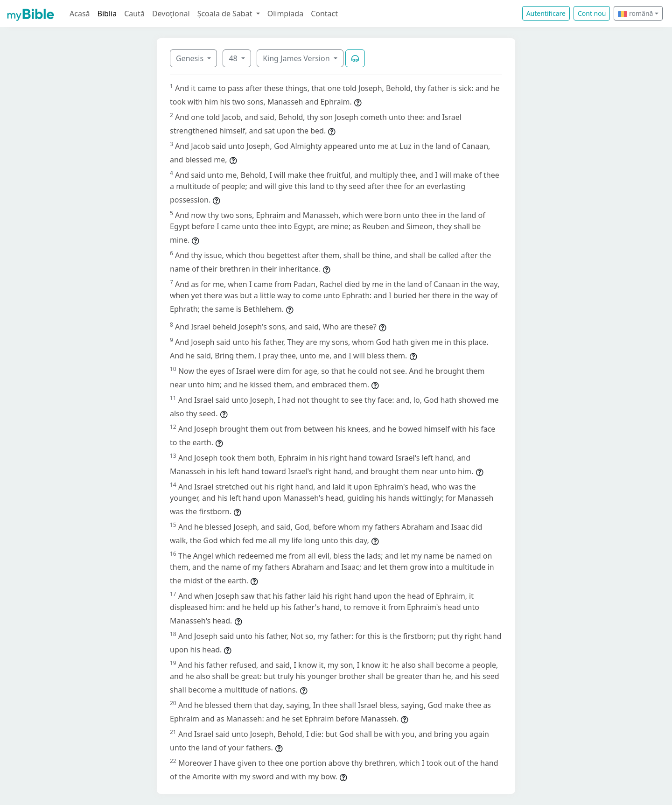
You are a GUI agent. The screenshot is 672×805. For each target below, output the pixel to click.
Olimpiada (285, 14)
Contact (324, 14)
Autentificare (546, 13)
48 (234, 58)
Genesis (191, 58)
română (635, 13)
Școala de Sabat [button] (226, 14)
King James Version (297, 58)
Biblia (107, 14)
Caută (134, 14)
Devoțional (171, 14)
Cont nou (592, 13)
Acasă (80, 14)
